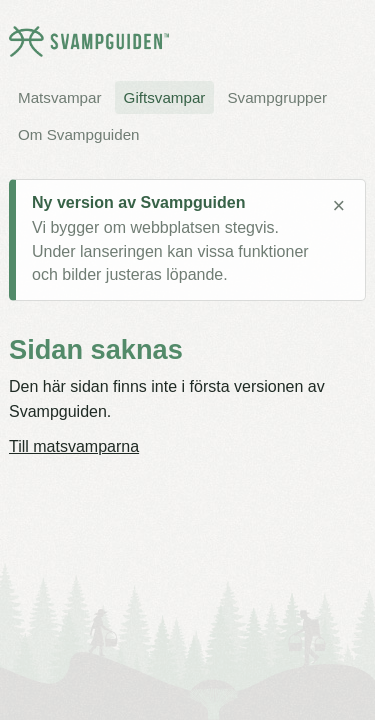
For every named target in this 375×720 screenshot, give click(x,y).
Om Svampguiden (79, 134)
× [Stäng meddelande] (338, 206)
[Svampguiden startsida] (89, 41)
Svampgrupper (277, 97)
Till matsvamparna (74, 446)
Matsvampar (60, 97)
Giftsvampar (165, 97)
